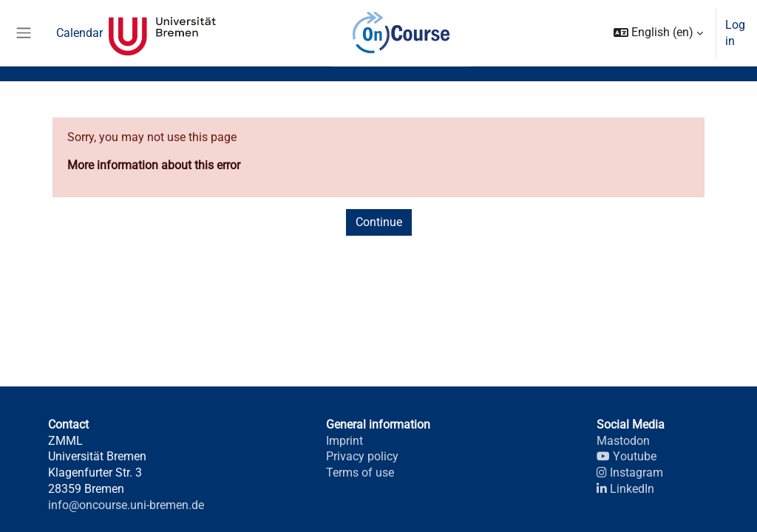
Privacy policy (362, 456)
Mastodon (623, 440)
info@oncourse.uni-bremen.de (126, 505)
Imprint (344, 440)
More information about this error (154, 165)
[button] (658, 33)
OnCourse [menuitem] (401, 33)
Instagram (630, 473)
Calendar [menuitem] (79, 33)
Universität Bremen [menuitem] (162, 33)
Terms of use (360, 473)
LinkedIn (625, 489)
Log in (735, 33)
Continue (379, 222)
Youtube (626, 456)
